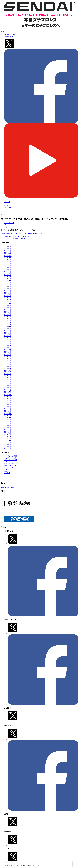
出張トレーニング (10, 466)
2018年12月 (8, 414)
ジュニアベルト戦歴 (11, 460)
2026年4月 (8, 246)
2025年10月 (8, 258)
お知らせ (7, 225)
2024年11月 (8, 279)
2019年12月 (8, 391)
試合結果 (7, 206)
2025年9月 (8, 260)
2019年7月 (8, 401)
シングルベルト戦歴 (11, 456)
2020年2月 (8, 387)
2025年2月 (8, 273)
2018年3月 (8, 431)
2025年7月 (8, 263)
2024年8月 (8, 284)
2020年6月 (8, 380)
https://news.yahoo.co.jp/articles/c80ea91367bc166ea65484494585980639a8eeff (24, 233)
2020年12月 (8, 368)
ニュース (7, 202)
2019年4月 (8, 406)
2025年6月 (8, 265)
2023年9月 (8, 305)
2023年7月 (8, 309)
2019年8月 (8, 399)
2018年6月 (8, 425)
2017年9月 (8, 442)
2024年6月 (8, 288)
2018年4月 (8, 429)
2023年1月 (8, 321)
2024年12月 (8, 277)
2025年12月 (8, 254)
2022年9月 (8, 328)
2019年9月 (8, 397)
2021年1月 (8, 366)
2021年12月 (8, 345)
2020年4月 (8, 383)
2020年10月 (8, 372)
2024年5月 (8, 290)
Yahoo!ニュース (9, 223)
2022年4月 (8, 338)
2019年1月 (8, 412)
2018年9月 (8, 420)
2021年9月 (8, 351)
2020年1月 (8, 389)
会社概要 (7, 473)
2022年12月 (8, 322)
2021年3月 (8, 362)
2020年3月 (8, 385)
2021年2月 (8, 364)
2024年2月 (8, 296)
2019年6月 (8, 402)
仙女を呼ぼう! (9, 464)
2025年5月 (8, 267)
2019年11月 (8, 393)
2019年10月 (8, 395)
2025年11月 (8, 256)
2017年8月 (8, 444)
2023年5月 (8, 313)
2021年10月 (8, 349)
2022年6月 (8, 334)
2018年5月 (8, 427)
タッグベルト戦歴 (10, 458)
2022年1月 (8, 343)
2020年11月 (8, 370)
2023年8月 (8, 307)
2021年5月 (8, 359)
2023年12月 (8, 300)
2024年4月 (8, 292)
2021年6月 (8, 357)
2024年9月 (8, 283)
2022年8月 (8, 330)
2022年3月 (8, 340)
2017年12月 (8, 437)
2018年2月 (8, 433)
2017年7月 (8, 446)
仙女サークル (9, 462)
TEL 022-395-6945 (10, 34)
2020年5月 (8, 382)
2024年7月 (8, 286)
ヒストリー (8, 469)
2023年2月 (8, 319)
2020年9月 (8, 374)
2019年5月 (8, 404)
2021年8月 (8, 353)
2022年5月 (8, 336)
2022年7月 (8, 332)
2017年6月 (8, 448)
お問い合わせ (9, 36)
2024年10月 (8, 281)
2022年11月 (8, 324)
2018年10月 (8, 418)
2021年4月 (8, 361)
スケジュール (9, 204)
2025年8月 (8, 262)
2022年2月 (8, 342)
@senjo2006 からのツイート (10, 487)
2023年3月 (8, 317)
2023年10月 (8, 303)
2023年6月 (8, 311)
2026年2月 (8, 250)
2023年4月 (8, 315)
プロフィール (9, 208)
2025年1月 (8, 275)
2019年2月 (8, 410)
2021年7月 (8, 355)
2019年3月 (8, 408)
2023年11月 (8, 302)
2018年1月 (8, 435)
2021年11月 (8, 347)
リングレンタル (9, 467)
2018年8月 (8, 421)
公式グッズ (8, 211)
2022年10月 (8, 326)
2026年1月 (8, 252)
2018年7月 (8, 423)
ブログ (7, 209)
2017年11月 (8, 439)
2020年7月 (8, 378)
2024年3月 (8, 294)
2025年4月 (8, 269)
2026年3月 (8, 248)
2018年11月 (8, 416)
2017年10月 (8, 441)
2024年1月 (8, 298)
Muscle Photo (8, 471)
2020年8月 (8, 376)
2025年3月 (8, 271)
